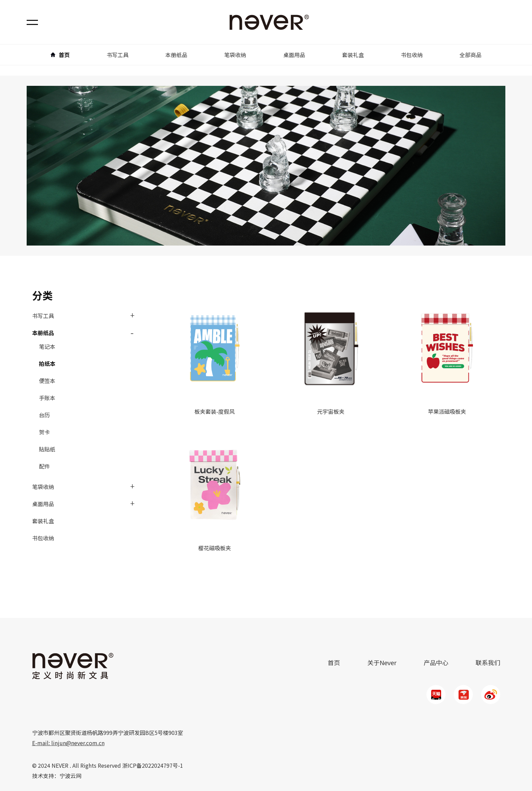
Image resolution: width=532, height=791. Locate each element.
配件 (44, 466)
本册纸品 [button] (176, 55)
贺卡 (44, 432)
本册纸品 (43, 333)
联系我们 (488, 662)
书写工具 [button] (118, 55)
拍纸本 (47, 364)
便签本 (47, 381)
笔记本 (47, 346)
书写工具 (43, 316)
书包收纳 (412, 55)
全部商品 (470, 55)
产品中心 (436, 662)
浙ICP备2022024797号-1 (153, 765)
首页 (60, 55)
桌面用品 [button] (294, 55)
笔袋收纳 (43, 487)
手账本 (47, 398)
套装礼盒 (353, 55)
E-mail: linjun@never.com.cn (68, 743)
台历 (44, 415)
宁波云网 (70, 776)
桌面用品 (43, 504)
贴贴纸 (47, 449)
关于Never (382, 662)
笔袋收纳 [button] (235, 55)
